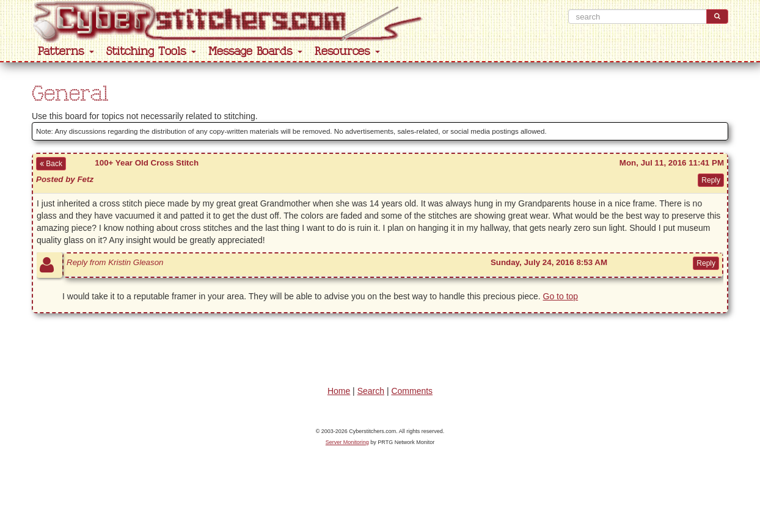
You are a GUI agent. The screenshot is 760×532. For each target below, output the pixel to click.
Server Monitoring (347, 442)
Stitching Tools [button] (151, 52)
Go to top (561, 296)
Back (51, 164)
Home (339, 391)
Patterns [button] (66, 52)
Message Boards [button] (255, 52)
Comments (412, 391)
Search (371, 391)
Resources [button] (347, 52)
